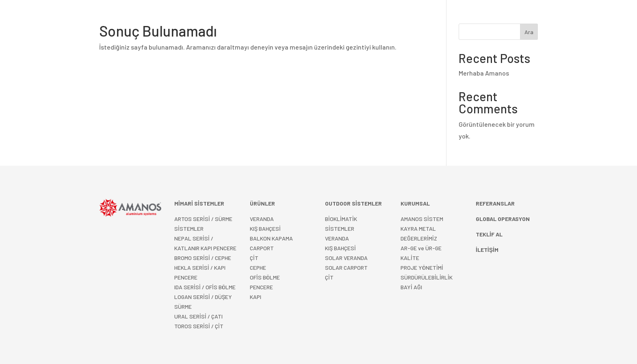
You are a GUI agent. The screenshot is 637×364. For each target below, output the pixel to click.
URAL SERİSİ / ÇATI (198, 316)
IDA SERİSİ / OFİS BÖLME (205, 287)
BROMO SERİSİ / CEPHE (203, 258)
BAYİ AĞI (411, 287)
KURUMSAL (418, 18)
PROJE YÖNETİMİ (422, 268)
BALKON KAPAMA (271, 238)
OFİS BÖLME (265, 277)
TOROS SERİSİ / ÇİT (199, 326)
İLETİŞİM (461, 18)
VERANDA (262, 219)
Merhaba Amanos (484, 73)
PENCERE (261, 287)
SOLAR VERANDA (346, 258)
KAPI (256, 297)
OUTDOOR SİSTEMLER (310, 18)
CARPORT (262, 248)
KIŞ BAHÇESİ (340, 248)
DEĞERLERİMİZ (419, 238)
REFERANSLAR (375, 18)
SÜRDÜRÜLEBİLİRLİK (427, 277)
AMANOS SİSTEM (422, 219)
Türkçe (490, 18)
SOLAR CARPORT (346, 268)
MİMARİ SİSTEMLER (240, 18)
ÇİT (254, 258)
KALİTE (410, 258)
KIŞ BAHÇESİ (265, 229)
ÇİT (329, 277)
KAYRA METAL (418, 229)
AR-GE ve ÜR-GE (421, 248)
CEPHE (258, 268)
